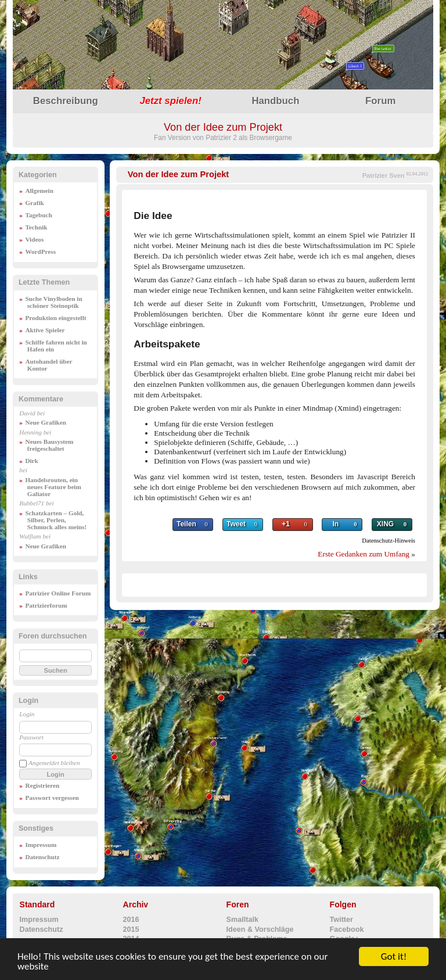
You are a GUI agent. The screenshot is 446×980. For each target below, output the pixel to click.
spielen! (170, 101)
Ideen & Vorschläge (260, 929)
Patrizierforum (46, 605)
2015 (131, 929)
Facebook (347, 929)
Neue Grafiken (46, 422)
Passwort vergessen (52, 798)
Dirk (31, 461)
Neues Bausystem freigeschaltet (49, 445)
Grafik (34, 203)
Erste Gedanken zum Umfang (364, 554)
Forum (380, 101)
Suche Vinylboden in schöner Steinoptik (53, 302)
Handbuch (275, 101)
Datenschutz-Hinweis (389, 541)
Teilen (186, 524)
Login (27, 714)
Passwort (31, 737)
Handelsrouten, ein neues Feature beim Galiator (53, 487)
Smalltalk (242, 920)
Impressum (41, 845)
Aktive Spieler (45, 330)
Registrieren (42, 785)
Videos (34, 239)
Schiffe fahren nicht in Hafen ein (56, 346)
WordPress (40, 252)
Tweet (236, 524)
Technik (36, 227)
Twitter (341, 920)
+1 (286, 524)
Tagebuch (38, 215)
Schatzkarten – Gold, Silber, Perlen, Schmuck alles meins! (56, 520)
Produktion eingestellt (55, 318)
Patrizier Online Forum (58, 593)
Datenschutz (42, 857)
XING (385, 524)
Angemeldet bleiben (54, 763)
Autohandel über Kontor (48, 365)
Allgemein (39, 191)
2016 (131, 920)
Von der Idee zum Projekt (178, 174)
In (336, 524)
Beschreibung (66, 101)
